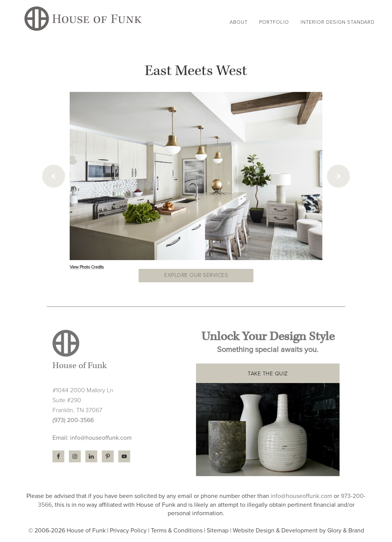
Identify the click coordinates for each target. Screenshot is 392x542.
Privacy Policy (128, 531)
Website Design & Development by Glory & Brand (298, 531)
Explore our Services (196, 275)
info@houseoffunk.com (101, 438)
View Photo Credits (87, 267)
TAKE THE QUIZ (268, 374)
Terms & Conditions (177, 531)
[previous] (54, 176)
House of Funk (83, 20)
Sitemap (218, 531)
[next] (338, 176)
